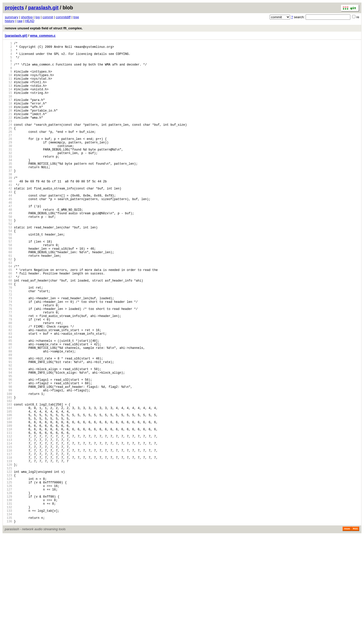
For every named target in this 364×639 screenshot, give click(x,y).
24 (8, 143)
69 (8, 336)
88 (8, 418)
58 (8, 289)
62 (8, 306)
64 (8, 315)
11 (8, 87)
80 (8, 384)
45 (8, 233)
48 (8, 246)
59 (8, 293)
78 (8, 375)
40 (8, 212)
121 (8, 560)
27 (8, 156)
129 (8, 594)
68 (8, 332)
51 (8, 259)
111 (8, 517)
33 (8, 182)
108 (8, 504)
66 (8, 323)
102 (8, 478)
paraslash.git (43, 8)
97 (8, 457)
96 (8, 452)
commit (48, 17)
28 (8, 160)
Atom (347, 632)
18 (8, 117)
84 (8, 401)
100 (8, 470)
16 (8, 108)
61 (8, 302)
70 (8, 341)
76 (8, 366)
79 (8, 379)
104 (8, 487)
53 (8, 268)
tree (76, 17)
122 (8, 564)
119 (8, 551)
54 (8, 272)
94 (8, 444)
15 (8, 104)
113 (8, 526)
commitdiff (63, 17)
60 (8, 298)
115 (8, 534)
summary (12, 17)
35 (8, 190)
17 (8, 113)
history (10, 21)
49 (8, 250)
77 (8, 371)
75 (8, 362)
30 (8, 169)
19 (8, 121)
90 (8, 427)
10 (8, 83)
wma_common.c (43, 36)
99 (8, 465)
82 (8, 392)
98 (8, 461)
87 (8, 414)
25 (8, 147)
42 (8, 220)
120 (8, 556)
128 (8, 590)
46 (8, 237)
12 (8, 91)
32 (8, 177)
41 (8, 216)
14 (8, 100)
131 (8, 603)
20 (8, 126)
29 (8, 164)
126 (8, 581)
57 (8, 285)
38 (8, 203)
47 (8, 242)
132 (8, 607)
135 (8, 620)
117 (8, 543)
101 (8, 474)
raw (20, 21)
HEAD (30, 21)
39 (8, 207)
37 (8, 199)
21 (8, 130)
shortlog (27, 17)
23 (8, 139)
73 (8, 354)
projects (14, 8)
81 (8, 388)
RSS (355, 632)
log (38, 17)
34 (8, 186)
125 (8, 577)
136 (8, 624)
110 (8, 513)
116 (8, 538)
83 (8, 397)
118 (8, 547)
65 (8, 319)
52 (8, 263)
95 (8, 448)
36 (8, 194)
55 (8, 276)
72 (8, 349)
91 (8, 431)
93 (8, 440)
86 (8, 409)
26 (8, 151)
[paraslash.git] (16, 36)
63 (8, 311)
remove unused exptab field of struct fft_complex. (44, 28)
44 (8, 229)
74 (8, 358)
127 (8, 586)
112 (8, 521)
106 (8, 495)
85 (8, 405)
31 (8, 173)
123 (8, 569)
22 (8, 134)
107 (8, 500)
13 (8, 95)
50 (8, 255)
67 (8, 328)
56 (8, 280)
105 (8, 491)
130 (8, 599)
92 (8, 435)
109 (8, 508)
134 (8, 616)
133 (8, 612)
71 (8, 345)
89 (8, 422)
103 (8, 483)
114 (8, 530)
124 (8, 573)
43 (8, 225)
